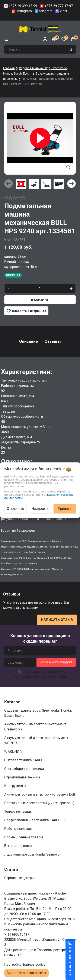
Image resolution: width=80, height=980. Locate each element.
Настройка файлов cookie (25, 964)
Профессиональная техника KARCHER (35, 820)
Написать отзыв (57, 620)
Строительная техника (23, 777)
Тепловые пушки (18, 812)
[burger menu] (7, 39)
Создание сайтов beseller (26, 973)
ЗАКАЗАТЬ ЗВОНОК (75, 962)
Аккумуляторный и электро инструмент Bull (40, 794)
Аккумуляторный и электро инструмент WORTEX (36, 740)
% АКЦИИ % (14, 752)
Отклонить (15, 508)
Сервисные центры (20, 878)
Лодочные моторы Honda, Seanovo (32, 854)
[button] (71, 184)
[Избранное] (64, 39)
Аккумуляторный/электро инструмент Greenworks (35, 727)
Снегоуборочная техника (25, 769)
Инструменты (16, 786)
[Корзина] (73, 39)
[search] (71, 49)
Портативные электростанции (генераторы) (40, 803)
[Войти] (45, 39)
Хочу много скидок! (56, 662)
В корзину (40, 300)
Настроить (40, 508)
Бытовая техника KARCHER (26, 760)
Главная (9, 68)
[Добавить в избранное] (26, 311)
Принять (65, 508)
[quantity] (40, 289)
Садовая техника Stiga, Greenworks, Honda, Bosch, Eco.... (38, 713)
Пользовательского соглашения (40, 677)
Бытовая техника (18, 846)
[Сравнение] (54, 39)
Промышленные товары (24, 837)
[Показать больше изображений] (68, 167)
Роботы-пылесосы (19, 829)
